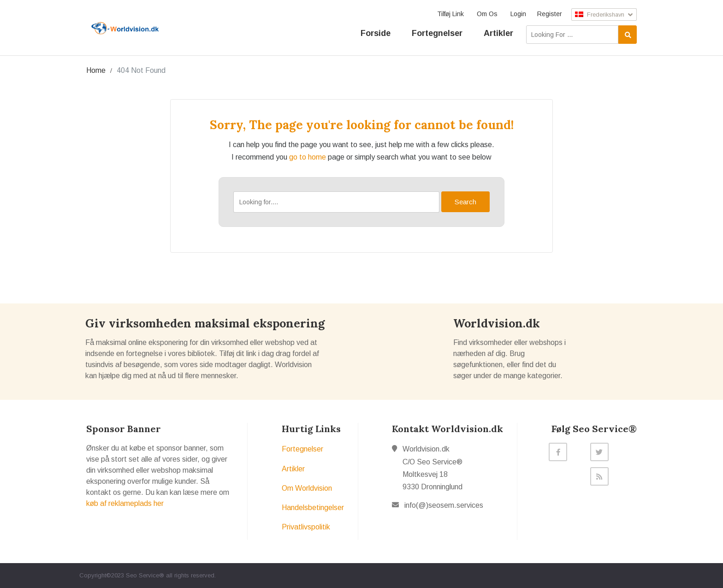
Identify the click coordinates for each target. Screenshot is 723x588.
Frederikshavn (602, 14)
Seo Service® (145, 575)
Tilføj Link (446, 14)
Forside (376, 33)
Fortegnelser (437, 33)
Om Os (483, 14)
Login (514, 14)
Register (545, 14)
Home (96, 70)
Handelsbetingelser (313, 508)
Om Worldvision (307, 488)
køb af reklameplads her (125, 503)
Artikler (498, 33)
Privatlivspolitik (306, 527)
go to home (308, 157)
